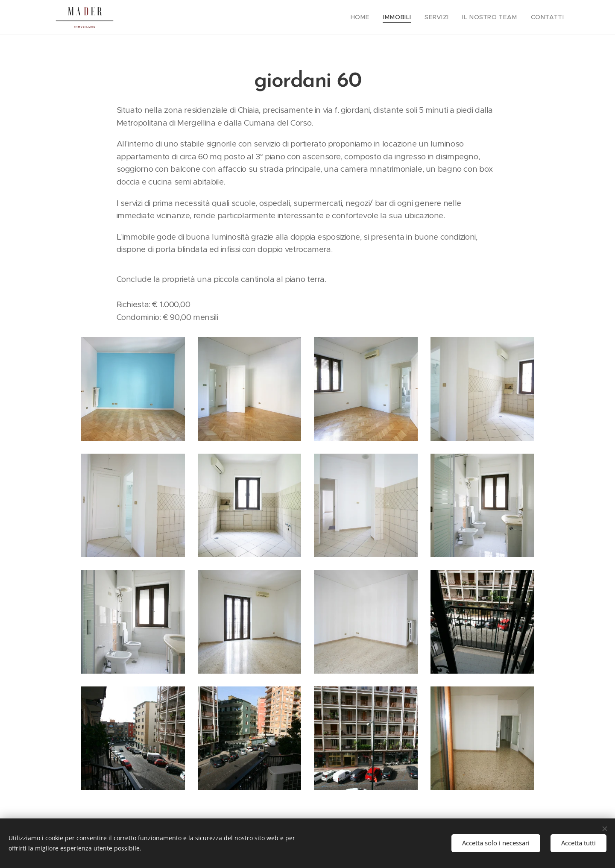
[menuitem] (375, 18)
